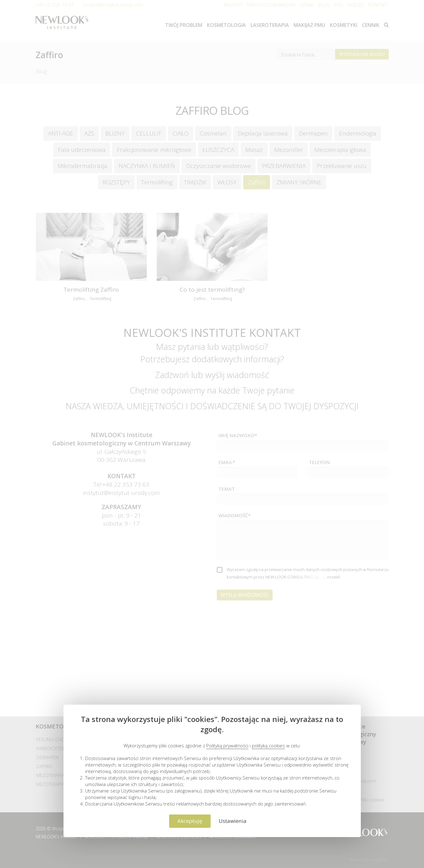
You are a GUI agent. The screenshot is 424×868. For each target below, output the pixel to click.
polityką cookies (268, 746)
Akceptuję (190, 821)
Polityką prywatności (227, 746)
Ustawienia (233, 821)
